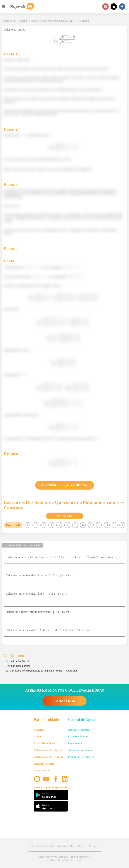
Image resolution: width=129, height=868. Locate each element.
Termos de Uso (66, 846)
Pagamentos (75, 743)
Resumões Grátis (44, 764)
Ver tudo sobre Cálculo (18, 661)
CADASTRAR (64, 701)
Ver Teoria (64, 516)
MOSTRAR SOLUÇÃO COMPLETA (65, 485)
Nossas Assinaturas (79, 730)
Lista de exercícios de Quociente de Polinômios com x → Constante (42, 671)
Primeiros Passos (78, 736)
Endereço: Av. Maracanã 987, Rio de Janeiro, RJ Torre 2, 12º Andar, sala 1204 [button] (64, 858)
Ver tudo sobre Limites (18, 666)
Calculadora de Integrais (48, 750)
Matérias (39, 730)
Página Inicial (9, 21)
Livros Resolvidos (44, 743)
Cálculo (23, 21)
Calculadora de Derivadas (49, 757)
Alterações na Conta (80, 750)
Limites (35, 21)
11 (107, 525)
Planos (82, 846)
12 (115, 525)
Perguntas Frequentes (81, 757)
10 (99, 525)
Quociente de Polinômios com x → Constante (66, 21)
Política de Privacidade (41, 846)
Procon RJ (95, 846)
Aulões (38, 736)
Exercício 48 (13, 525)
